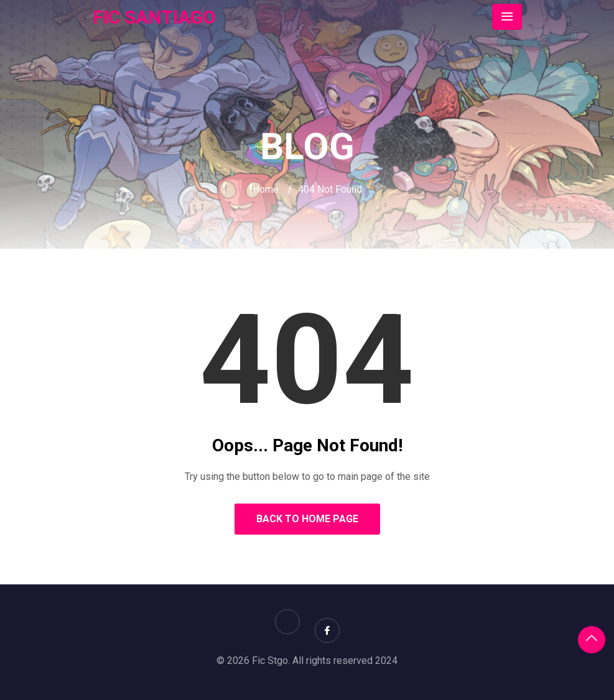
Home (266, 189)
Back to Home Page (307, 519)
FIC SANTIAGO (154, 17)
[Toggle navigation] (507, 17)
